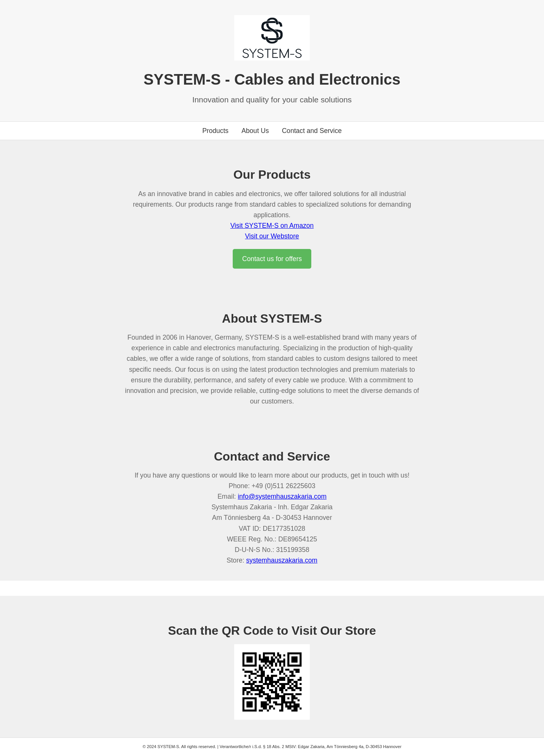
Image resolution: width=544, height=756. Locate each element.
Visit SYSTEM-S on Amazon (272, 226)
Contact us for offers (272, 259)
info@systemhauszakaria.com (282, 496)
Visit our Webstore (272, 236)
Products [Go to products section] (215, 131)
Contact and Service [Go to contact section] (312, 131)
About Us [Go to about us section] (255, 131)
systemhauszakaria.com (282, 560)
